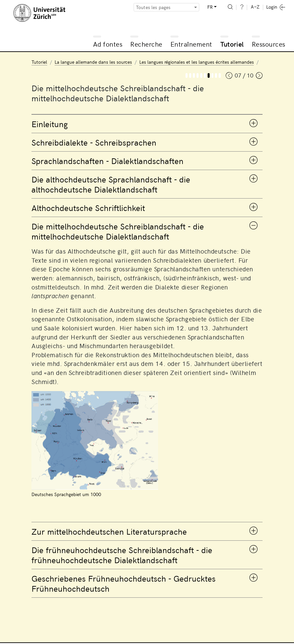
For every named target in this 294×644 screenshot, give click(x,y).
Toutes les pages (153, 7)
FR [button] (210, 7)
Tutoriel (232, 44)
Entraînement (191, 44)
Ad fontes (108, 44)
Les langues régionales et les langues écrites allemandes (197, 62)
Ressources (269, 44)
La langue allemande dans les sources (93, 62)
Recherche (146, 44)
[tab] (147, 124)
